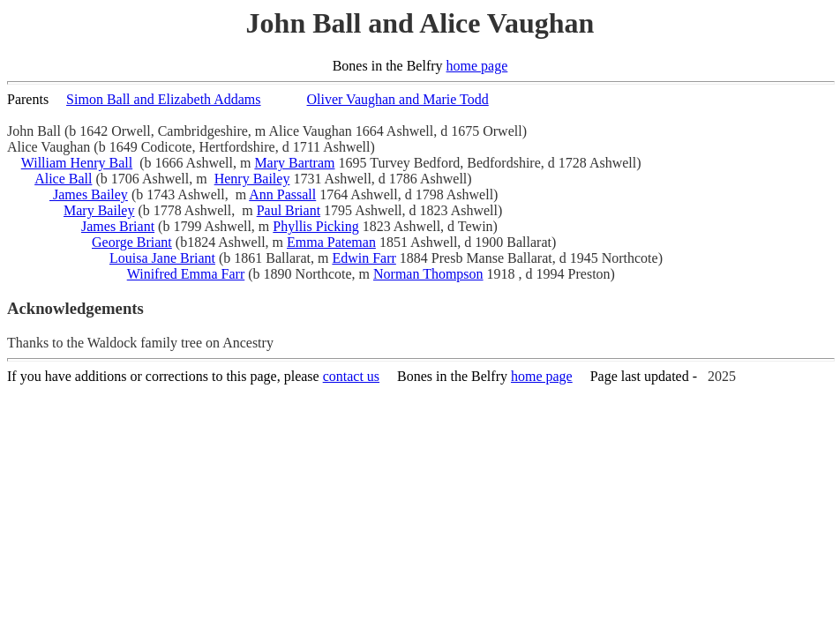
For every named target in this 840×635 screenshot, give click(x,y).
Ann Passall (282, 194)
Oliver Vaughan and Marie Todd (398, 99)
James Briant (118, 226)
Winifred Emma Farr (186, 274)
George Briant (132, 242)
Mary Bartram (294, 163)
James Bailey (89, 194)
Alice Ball (63, 179)
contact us (351, 376)
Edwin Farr (364, 258)
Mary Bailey (99, 210)
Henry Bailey (252, 179)
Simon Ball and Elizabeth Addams (163, 99)
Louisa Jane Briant (162, 258)
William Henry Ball (77, 163)
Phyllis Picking (315, 226)
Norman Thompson (428, 274)
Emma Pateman (331, 242)
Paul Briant (289, 210)
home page (477, 66)
